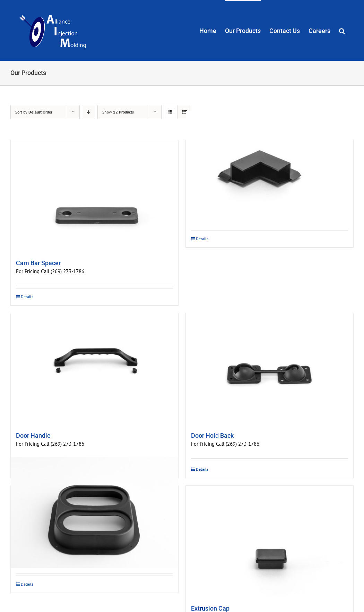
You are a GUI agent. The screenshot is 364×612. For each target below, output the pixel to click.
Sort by (34, 112)
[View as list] (184, 112)
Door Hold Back (212, 435)
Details (27, 297)
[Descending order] (89, 112)
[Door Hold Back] (270, 369)
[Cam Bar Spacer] (94, 196)
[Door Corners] (270, 167)
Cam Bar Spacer (38, 263)
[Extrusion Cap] (270, 541)
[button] (342, 30)
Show (118, 112)
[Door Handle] (94, 369)
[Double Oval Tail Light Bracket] (94, 512)
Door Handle (33, 435)
